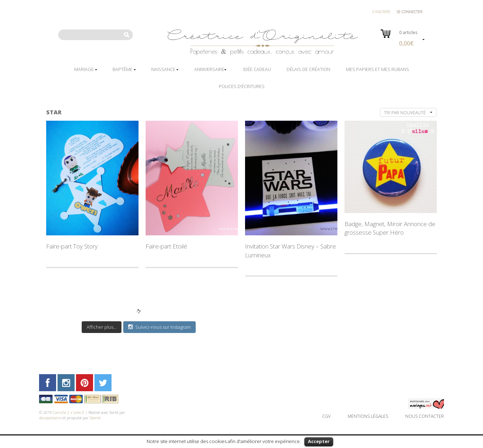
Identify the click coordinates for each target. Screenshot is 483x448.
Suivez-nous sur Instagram (159, 327)
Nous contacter (425, 416)
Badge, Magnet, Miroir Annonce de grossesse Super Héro (390, 228)
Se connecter (409, 12)
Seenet (95, 418)
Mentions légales (368, 416)
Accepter (319, 441)
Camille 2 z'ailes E (69, 412)
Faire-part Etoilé (166, 246)
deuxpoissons (50, 418)
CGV (326, 416)
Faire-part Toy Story (72, 246)
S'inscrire (381, 12)
